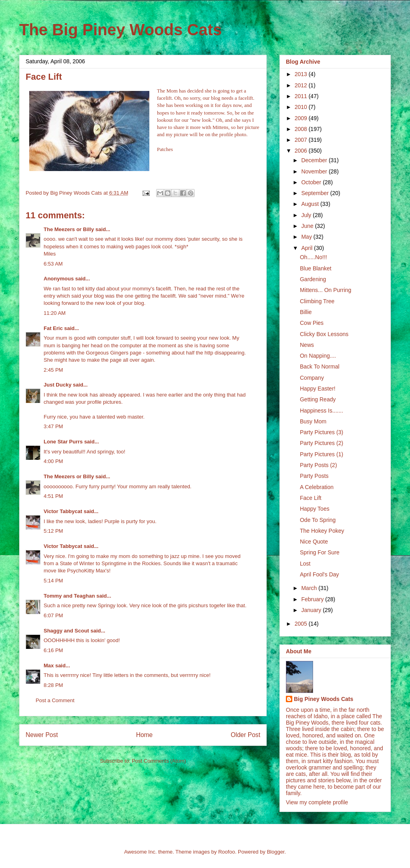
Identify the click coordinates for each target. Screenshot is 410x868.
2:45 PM (53, 370)
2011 (302, 96)
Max (49, 666)
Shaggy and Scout (66, 631)
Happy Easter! (318, 389)
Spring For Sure (320, 552)
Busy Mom (313, 421)
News (307, 345)
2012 (302, 85)
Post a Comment (55, 700)
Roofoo (227, 852)
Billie (306, 312)
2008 (302, 129)
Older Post (245, 735)
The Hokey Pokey (322, 531)
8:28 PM (53, 685)
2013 (302, 74)
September (316, 193)
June (308, 226)
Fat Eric (53, 328)
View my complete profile (317, 802)
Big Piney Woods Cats (324, 699)
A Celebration (317, 487)
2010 (302, 107)
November (315, 171)
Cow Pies (312, 323)
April (307, 248)
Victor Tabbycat (63, 511)
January (312, 610)
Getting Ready (318, 399)
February (313, 599)
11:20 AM (55, 313)
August (311, 204)
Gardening (313, 279)
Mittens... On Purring (326, 290)
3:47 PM (53, 426)
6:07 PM (53, 615)
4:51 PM (53, 496)
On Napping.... (318, 356)
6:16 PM (53, 650)
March (310, 588)
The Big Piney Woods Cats (121, 30)
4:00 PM (53, 461)
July (307, 215)
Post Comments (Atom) (159, 761)
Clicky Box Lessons (324, 334)
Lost (305, 564)
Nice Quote (314, 542)
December (315, 160)
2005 (302, 624)
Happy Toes (315, 509)
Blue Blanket (316, 268)
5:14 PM (53, 581)
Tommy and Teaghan (69, 596)
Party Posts (314, 476)
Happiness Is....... (322, 411)
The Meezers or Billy (69, 229)
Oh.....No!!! (314, 257)
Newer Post (42, 735)
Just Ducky (57, 385)
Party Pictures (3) (322, 432)
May (307, 237)
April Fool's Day (320, 574)
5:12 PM (53, 531)
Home (145, 735)
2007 (302, 140)
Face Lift (311, 498)
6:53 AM (53, 264)
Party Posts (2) (319, 465)
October (312, 182)
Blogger (275, 852)
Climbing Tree (317, 301)
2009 (302, 118)
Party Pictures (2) (322, 443)
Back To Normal (320, 367)
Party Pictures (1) (322, 454)
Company (312, 378)
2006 (302, 151)
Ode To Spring (318, 520)
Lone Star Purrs (63, 442)
